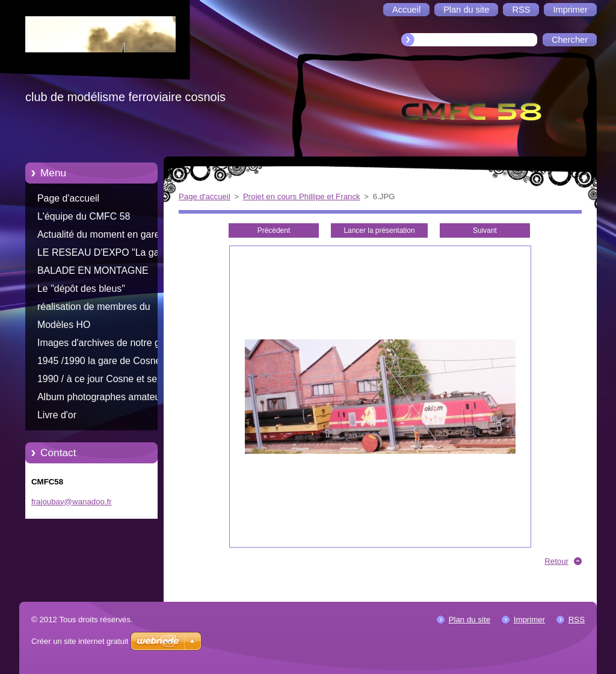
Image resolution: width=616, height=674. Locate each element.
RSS (577, 620)
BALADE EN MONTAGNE (93, 271)
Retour (556, 561)
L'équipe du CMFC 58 (84, 216)
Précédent (274, 230)
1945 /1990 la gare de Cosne (99, 361)
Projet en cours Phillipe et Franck (302, 196)
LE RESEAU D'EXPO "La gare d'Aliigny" (103, 255)
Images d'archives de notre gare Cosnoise (106, 345)
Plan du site (470, 620)
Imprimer (529, 620)
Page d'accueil (68, 198)
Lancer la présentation (379, 230)
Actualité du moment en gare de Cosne (105, 237)
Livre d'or (57, 415)
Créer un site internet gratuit (80, 641)
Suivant (485, 230)
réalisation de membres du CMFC (94, 309)
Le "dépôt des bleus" (81, 289)
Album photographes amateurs (103, 397)
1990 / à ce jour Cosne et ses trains (100, 381)
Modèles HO (64, 325)
